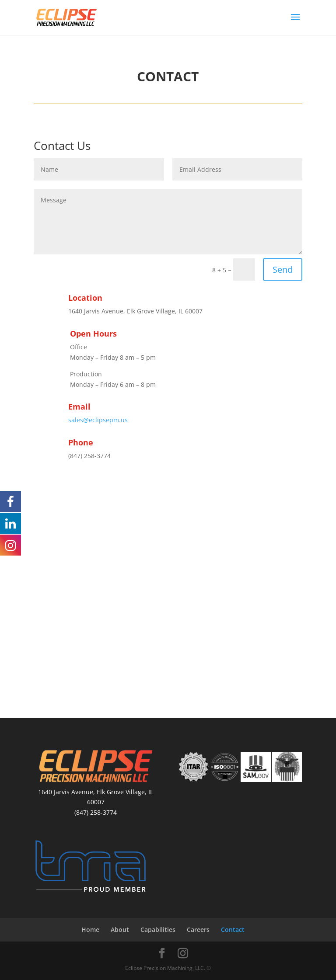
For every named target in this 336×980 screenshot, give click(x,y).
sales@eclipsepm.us (98, 420)
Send (283, 269)
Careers (198, 930)
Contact (233, 930)
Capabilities (158, 930)
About (120, 930)
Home (90, 930)
